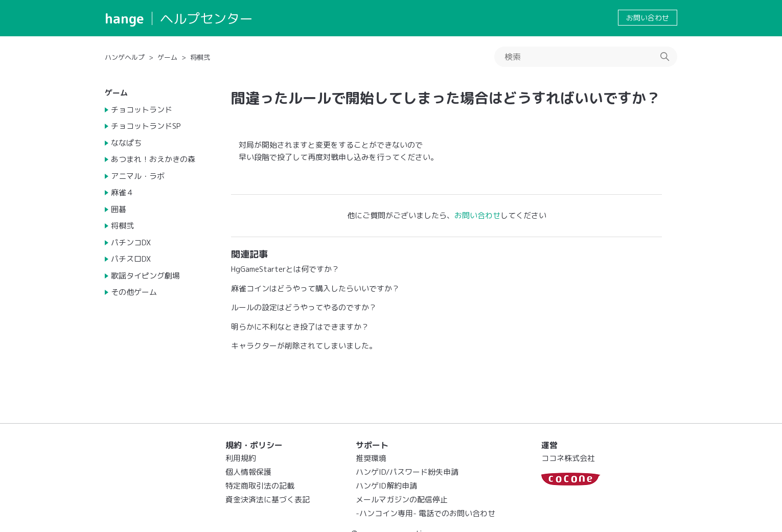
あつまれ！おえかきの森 (153, 159)
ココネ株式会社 (568, 458)
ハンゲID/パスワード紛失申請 (407, 472)
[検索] (586, 57)
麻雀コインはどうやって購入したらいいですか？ (315, 288)
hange (124, 18)
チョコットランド (142, 110)
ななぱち (126, 143)
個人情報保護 (248, 472)
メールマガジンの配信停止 (402, 500)
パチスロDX (131, 259)
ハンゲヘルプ (125, 57)
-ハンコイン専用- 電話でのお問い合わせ (425, 513)
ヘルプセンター (206, 18)
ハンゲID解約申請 (386, 486)
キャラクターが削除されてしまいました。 (304, 346)
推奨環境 (371, 458)
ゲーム (167, 57)
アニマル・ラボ (138, 176)
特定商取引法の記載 (260, 486)
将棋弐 (200, 57)
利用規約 (241, 458)
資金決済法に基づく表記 (268, 500)
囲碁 (119, 209)
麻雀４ (122, 192)
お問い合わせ (648, 18)
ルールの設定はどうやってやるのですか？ (304, 307)
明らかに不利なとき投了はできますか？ (300, 327)
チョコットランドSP (146, 126)
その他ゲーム (134, 292)
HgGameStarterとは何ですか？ (285, 269)
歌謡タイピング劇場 (145, 276)
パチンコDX (131, 242)
